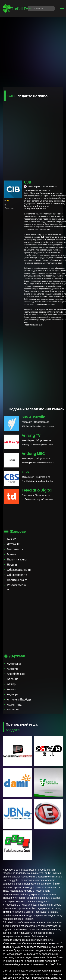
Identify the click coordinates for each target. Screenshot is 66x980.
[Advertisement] (33, 51)
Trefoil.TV (15, 8)
